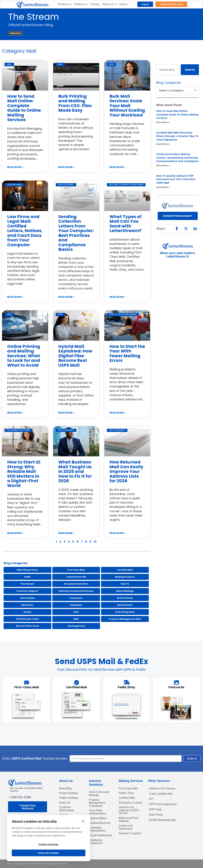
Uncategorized (76, 626)
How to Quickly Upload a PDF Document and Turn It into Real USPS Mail (177, 183)
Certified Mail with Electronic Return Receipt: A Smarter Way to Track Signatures (176, 136)
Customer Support (27, 591)
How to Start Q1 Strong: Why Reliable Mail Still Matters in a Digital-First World (24, 474)
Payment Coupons (125, 841)
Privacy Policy (63, 864)
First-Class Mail (129, 787)
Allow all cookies (48, 853)
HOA (76, 612)
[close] (83, 819)
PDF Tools (156, 810)
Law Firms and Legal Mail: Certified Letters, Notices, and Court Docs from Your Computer (25, 231)
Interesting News (125, 612)
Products (65, 4)
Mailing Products (125, 577)
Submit (170, 757)
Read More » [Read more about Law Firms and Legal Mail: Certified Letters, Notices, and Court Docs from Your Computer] (15, 297)
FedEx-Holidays (70, 797)
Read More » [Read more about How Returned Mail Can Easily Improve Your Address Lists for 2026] (117, 533)
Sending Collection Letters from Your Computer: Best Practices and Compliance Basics (76, 233)
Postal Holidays (70, 793)
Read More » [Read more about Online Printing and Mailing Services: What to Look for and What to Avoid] (15, 413)
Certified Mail (125, 570)
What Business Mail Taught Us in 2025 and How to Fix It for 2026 (75, 471)
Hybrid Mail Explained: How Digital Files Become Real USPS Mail (75, 356)
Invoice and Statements (127, 833)
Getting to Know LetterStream (76, 591)
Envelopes (76, 605)
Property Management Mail (125, 619)
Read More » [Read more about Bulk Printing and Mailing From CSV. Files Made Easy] (66, 167)
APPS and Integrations (165, 805)
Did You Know (125, 598)
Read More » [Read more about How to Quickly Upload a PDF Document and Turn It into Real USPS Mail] (163, 191)
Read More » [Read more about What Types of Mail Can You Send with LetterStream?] (117, 297)
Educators (27, 605)
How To (125, 584)
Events (27, 612)
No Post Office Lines (27, 626)
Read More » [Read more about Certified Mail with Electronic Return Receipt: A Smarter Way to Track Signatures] (163, 144)
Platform (81, 4)
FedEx (27, 577)
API (151, 799)
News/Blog (66, 787)
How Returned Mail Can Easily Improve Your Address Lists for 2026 (126, 471)
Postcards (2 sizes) (127, 804)
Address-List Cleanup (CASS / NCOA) (130, 815)
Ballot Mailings (125, 591)
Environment (125, 605)
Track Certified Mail (162, 793)
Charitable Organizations (98, 832)
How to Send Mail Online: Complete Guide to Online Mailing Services (24, 108)
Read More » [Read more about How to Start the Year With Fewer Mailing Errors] (117, 413)
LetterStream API (76, 577)
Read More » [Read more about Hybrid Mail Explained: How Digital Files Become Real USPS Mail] (66, 413)
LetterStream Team (27, 619)
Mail (76, 619)
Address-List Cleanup (164, 788)
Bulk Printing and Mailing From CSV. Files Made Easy (75, 103)
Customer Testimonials (67, 809)
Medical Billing (99, 820)
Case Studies (27, 598)
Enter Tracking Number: (57, 757)
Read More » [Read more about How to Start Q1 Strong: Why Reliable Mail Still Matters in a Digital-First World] (15, 533)
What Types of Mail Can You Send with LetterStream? (125, 224)
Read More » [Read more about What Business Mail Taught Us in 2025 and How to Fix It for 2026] (66, 533)
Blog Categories (15, 563)
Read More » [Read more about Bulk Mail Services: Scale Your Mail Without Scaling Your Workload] (117, 167)
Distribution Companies (97, 849)
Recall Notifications (97, 840)
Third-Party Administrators (99, 813)
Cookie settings (48, 843)
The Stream (27, 584)
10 (95, 542)
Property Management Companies (98, 803)
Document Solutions (76, 584)
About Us (110, 4)
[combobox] (168, 70)
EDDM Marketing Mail (164, 822)
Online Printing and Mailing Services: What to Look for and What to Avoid (24, 356)
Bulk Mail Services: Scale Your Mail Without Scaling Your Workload (127, 106)
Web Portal (157, 816)
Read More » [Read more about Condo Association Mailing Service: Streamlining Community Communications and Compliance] (163, 169)
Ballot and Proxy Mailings (130, 825)
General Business (101, 825)
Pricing (95, 4)
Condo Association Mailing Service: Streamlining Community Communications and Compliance (176, 159)
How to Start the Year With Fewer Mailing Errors (127, 354)
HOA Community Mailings (100, 793)
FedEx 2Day (127, 793)
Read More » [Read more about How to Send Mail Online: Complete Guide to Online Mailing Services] (15, 167)
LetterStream (18, 864)
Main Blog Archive (27, 570)
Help (124, 4)
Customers (76, 598)
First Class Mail (76, 570)
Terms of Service (50, 864)
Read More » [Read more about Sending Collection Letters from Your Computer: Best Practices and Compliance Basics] (66, 297)
